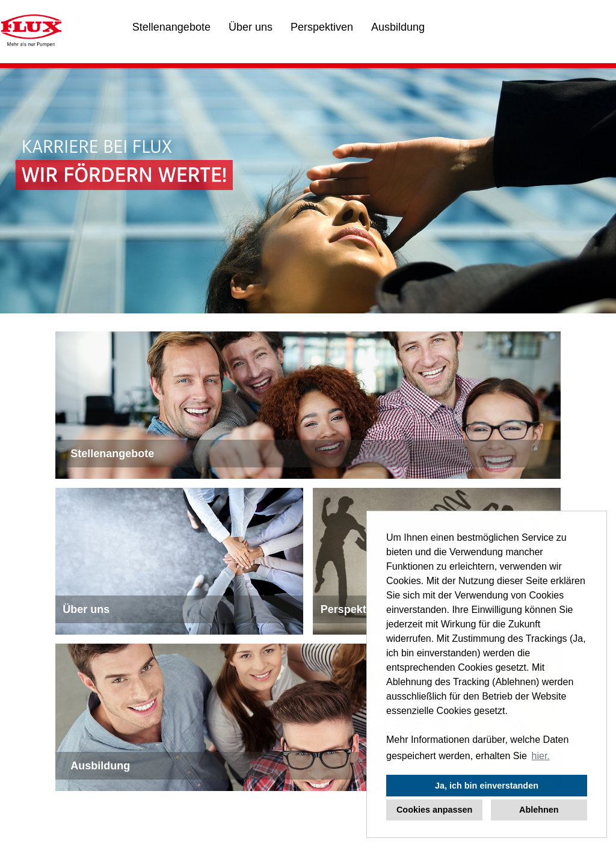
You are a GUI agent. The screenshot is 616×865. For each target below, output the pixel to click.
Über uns (251, 27)
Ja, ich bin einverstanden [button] (487, 786)
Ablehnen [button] (539, 810)
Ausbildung (398, 27)
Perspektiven (322, 27)
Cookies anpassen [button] (434, 810)
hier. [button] (541, 756)
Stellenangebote (171, 27)
